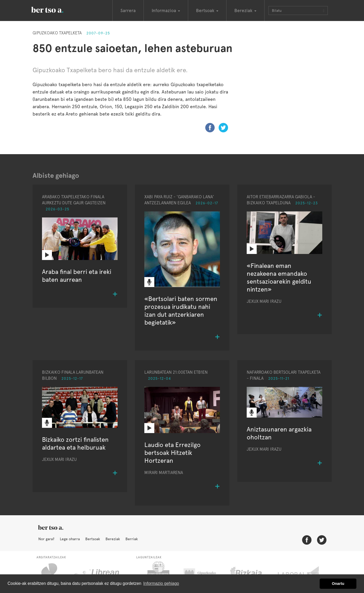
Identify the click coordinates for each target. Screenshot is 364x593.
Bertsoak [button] (207, 11)
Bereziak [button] (245, 11)
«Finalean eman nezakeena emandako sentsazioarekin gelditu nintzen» (279, 277)
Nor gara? (46, 539)
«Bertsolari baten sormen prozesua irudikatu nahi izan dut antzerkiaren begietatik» (181, 311)
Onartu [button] (338, 584)
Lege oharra (70, 539)
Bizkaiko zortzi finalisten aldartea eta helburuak (75, 443)
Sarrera (128, 11)
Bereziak (113, 539)
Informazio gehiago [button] (161, 583)
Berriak (132, 539)
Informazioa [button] (166, 11)
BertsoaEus (55, 9)
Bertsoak (93, 539)
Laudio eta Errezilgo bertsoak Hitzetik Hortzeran (172, 453)
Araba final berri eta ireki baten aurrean (77, 276)
